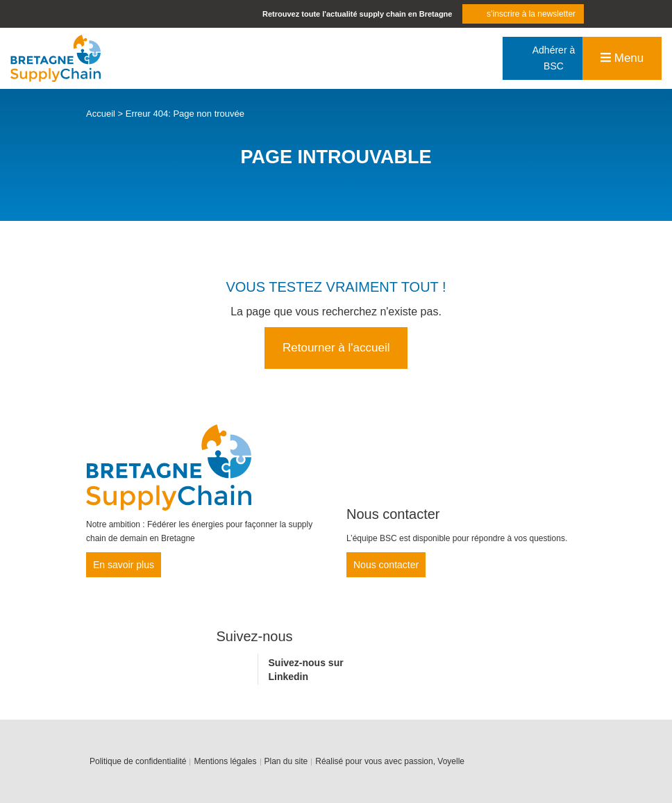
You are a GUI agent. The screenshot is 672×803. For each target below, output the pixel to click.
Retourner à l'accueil (336, 348)
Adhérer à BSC (554, 58)
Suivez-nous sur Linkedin (306, 670)
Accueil (101, 114)
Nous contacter (386, 565)
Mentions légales (225, 761)
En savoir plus (124, 565)
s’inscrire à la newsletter (531, 14)
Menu (622, 58)
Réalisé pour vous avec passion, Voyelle (390, 761)
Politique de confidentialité (138, 761)
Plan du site (286, 761)
